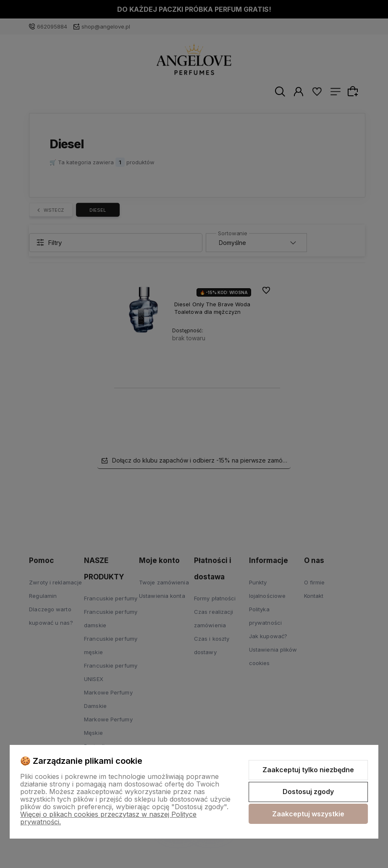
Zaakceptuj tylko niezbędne (308, 770)
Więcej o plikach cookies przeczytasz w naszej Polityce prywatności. (108, 818)
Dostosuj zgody (308, 792)
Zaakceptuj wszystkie (308, 814)
